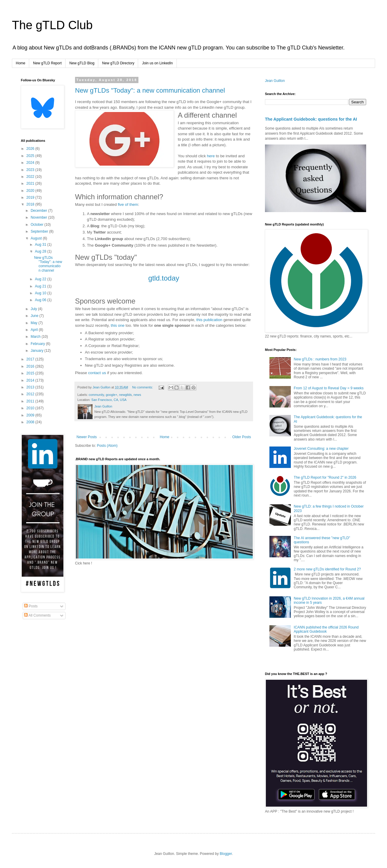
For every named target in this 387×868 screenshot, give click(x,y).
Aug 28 (41, 251)
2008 (31, 422)
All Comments (37, 615)
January (38, 351)
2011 (31, 401)
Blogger (226, 854)
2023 (31, 170)
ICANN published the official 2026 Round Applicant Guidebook (326, 629)
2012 (31, 394)
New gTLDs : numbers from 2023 (320, 359)
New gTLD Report (47, 63)
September (40, 231)
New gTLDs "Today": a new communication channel (150, 90)
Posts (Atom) (107, 446)
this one (118, 325)
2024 (31, 163)
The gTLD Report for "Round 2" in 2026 (325, 477)
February (38, 344)
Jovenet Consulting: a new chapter (321, 449)
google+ (111, 395)
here (211, 156)
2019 (31, 197)
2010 (31, 408)
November (39, 217)
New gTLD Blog (82, 63)
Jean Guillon (275, 81)
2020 (31, 191)
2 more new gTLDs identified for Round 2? (327, 569)
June (35, 316)
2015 (31, 373)
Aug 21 (41, 286)
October (38, 225)
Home (21, 63)
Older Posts (242, 437)
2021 (31, 183)
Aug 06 (41, 300)
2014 (31, 380)
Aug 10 (41, 293)
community (96, 395)
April (35, 330)
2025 (31, 156)
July (34, 309)
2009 (31, 415)
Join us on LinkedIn (157, 63)
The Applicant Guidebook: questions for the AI (311, 119)
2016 (31, 366)
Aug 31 (41, 245)
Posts (31, 606)
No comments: (143, 387)
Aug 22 (41, 279)
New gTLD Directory (118, 63)
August (37, 238)
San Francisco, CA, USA (109, 400)
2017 (31, 359)
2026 (31, 149)
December (39, 211)
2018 (31, 204)
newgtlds (125, 395)
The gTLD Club (52, 25)
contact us (97, 373)
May (35, 323)
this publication (209, 320)
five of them (128, 204)
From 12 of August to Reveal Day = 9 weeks (329, 388)
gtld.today (164, 278)
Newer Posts (87, 437)
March (36, 337)
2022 (31, 177)
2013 (31, 387)
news (137, 395)
